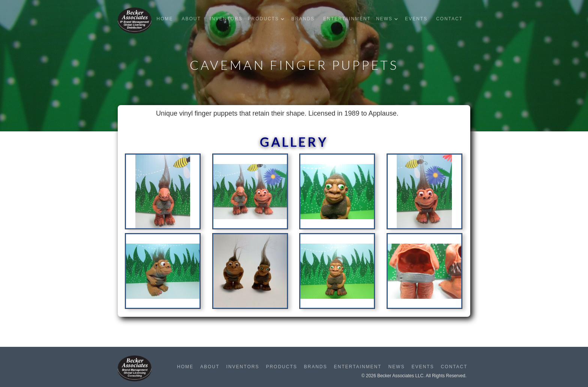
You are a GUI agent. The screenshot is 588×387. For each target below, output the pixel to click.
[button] (268, 19)
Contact (449, 19)
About (191, 19)
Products (281, 367)
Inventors (226, 19)
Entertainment (347, 19)
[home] (135, 20)
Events (416, 19)
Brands (303, 19)
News (396, 367)
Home (165, 19)
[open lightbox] (163, 194)
